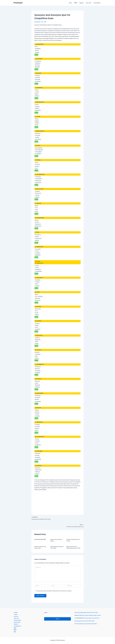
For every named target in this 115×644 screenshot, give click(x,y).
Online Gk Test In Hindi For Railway (56, 541)
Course (16, 614)
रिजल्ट (76, 3)
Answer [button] (36, 55)
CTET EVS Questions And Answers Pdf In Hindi (86, 626)
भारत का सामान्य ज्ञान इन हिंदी (40, 540)
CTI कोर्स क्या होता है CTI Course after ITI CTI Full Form (87, 620)
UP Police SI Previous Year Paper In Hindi (40, 548)
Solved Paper (97, 3)
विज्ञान (15, 630)
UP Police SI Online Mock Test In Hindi (73, 541)
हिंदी (15, 632)
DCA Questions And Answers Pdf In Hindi (85, 623)
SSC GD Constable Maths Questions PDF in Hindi (87, 613)
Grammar (16, 616)
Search (46, 613)
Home (71, 3)
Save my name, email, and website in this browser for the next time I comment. (54, 591)
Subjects (82, 3)
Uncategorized (18, 626)
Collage (16, 613)
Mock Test (89, 3)
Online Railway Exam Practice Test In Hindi (57, 548)
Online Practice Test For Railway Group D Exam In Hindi (73, 548)
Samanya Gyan (18, 620)
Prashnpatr (18, 3)
